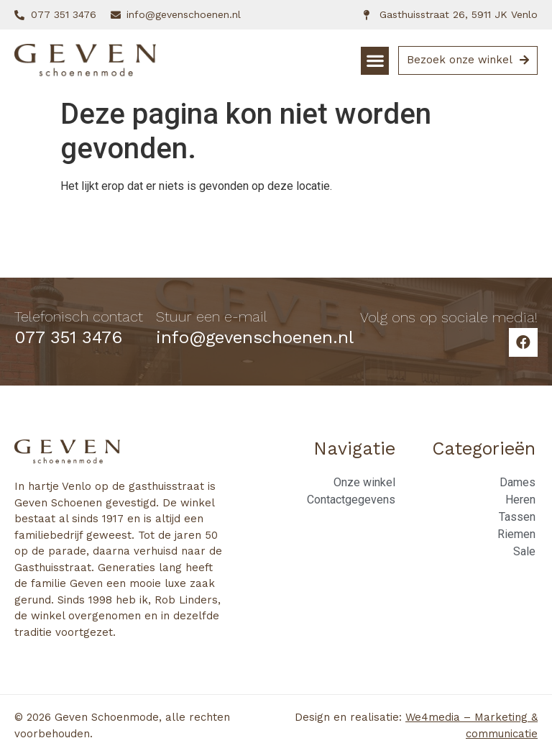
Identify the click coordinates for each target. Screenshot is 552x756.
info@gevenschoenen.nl (255, 337)
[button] (375, 61)
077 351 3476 (68, 337)
